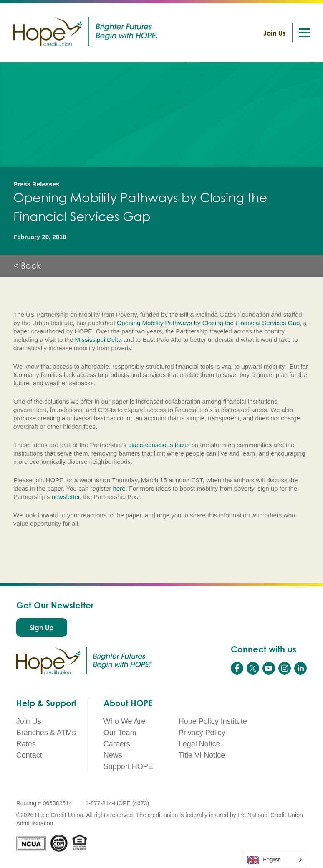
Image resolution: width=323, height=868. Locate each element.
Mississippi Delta (98, 340)
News (113, 755)
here (119, 488)
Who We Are (125, 721)
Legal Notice (199, 744)
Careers (117, 744)
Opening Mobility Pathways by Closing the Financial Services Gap (208, 323)
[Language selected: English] (275, 860)
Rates (26, 744)
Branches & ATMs (46, 733)
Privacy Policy (202, 733)
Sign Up (42, 628)
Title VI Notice (202, 755)
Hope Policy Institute (213, 721)
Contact (29, 755)
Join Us (274, 33)
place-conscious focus (159, 445)
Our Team (120, 733)
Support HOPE (128, 766)
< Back (27, 266)
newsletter (66, 497)
